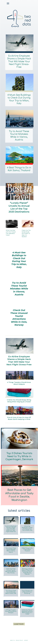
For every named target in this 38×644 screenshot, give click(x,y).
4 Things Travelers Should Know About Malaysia (19, 383)
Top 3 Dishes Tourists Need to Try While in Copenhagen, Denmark (19, 456)
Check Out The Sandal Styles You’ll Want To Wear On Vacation (26, 233)
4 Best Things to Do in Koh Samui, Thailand (19, 169)
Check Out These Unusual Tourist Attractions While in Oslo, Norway (19, 318)
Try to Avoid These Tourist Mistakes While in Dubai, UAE (11, 592)
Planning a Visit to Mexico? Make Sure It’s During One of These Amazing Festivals (27, 571)
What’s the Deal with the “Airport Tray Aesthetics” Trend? (11, 233)
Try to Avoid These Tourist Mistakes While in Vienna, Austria (19, 136)
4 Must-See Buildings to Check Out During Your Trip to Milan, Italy (19, 99)
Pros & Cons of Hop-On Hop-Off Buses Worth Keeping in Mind (19, 418)
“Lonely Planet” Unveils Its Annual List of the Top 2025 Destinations (19, 207)
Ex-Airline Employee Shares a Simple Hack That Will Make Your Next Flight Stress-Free (19, 61)
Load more (19, 624)
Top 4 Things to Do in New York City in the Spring (27, 592)
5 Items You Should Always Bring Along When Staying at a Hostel (19, 401)
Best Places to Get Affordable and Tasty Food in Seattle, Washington (19, 495)
